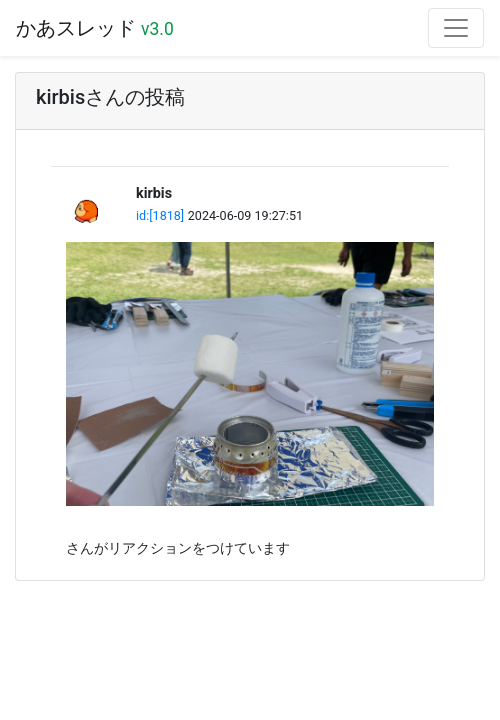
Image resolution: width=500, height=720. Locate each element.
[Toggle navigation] (456, 28)
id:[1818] (160, 215)
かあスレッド (95, 28)
